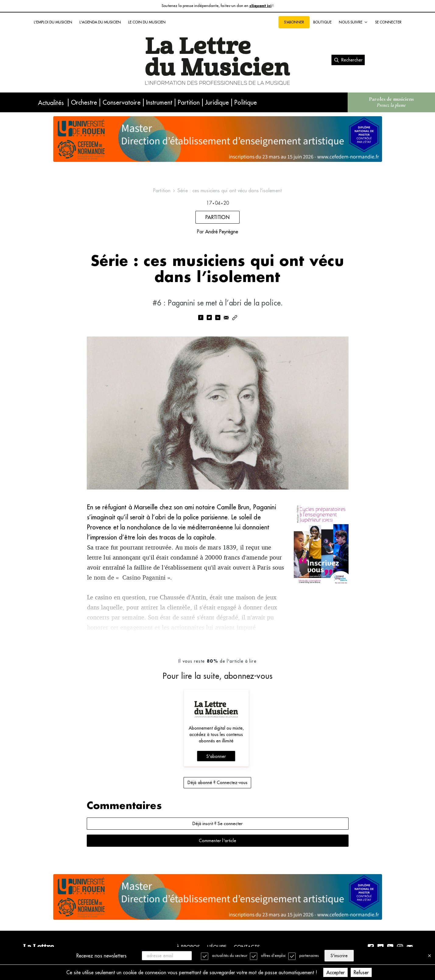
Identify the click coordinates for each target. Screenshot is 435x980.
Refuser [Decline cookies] (361, 972)
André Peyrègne (222, 232)
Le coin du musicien (147, 22)
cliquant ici (260, 6)
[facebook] (201, 318)
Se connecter (388, 22)
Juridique (217, 102)
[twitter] (209, 318)
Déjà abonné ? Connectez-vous (217, 783)
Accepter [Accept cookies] (335, 972)
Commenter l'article (217, 841)
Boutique (322, 22)
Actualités (51, 103)
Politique (246, 102)
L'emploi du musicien (53, 22)
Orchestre (84, 102)
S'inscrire (339, 956)
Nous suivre (353, 22)
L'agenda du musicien (100, 22)
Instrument (159, 102)
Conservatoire (122, 102)
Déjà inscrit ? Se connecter (217, 824)
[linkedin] (218, 318)
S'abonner (294, 22)
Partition (189, 102)
